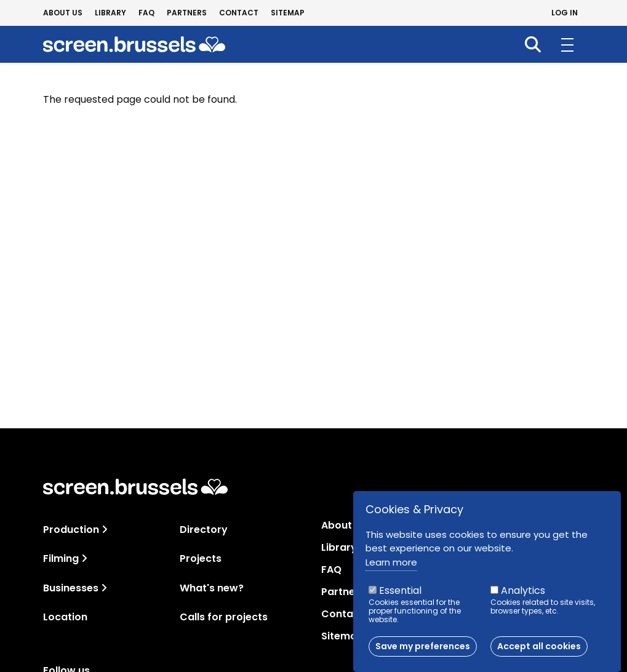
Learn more (391, 570)
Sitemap (288, 13)
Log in (565, 13)
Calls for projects (224, 617)
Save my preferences (423, 654)
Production (71, 530)
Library (110, 13)
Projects (201, 558)
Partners (187, 13)
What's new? (212, 588)
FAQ (146, 13)
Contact (239, 13)
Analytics (523, 598)
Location (65, 617)
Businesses (71, 588)
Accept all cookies (539, 654)
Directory (204, 530)
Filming (61, 558)
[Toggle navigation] (105, 530)
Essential (400, 598)
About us (63, 13)
